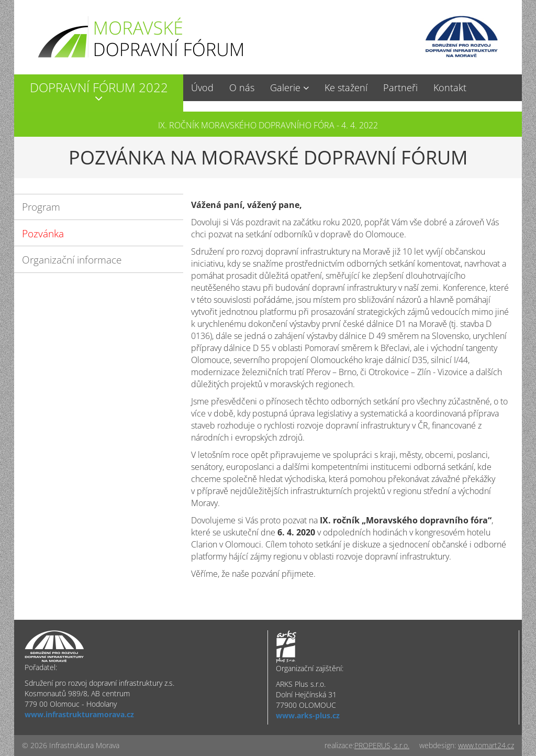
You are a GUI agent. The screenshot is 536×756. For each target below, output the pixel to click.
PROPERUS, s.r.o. (382, 745)
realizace (339, 745)
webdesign (437, 745)
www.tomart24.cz (486, 745)
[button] (99, 93)
